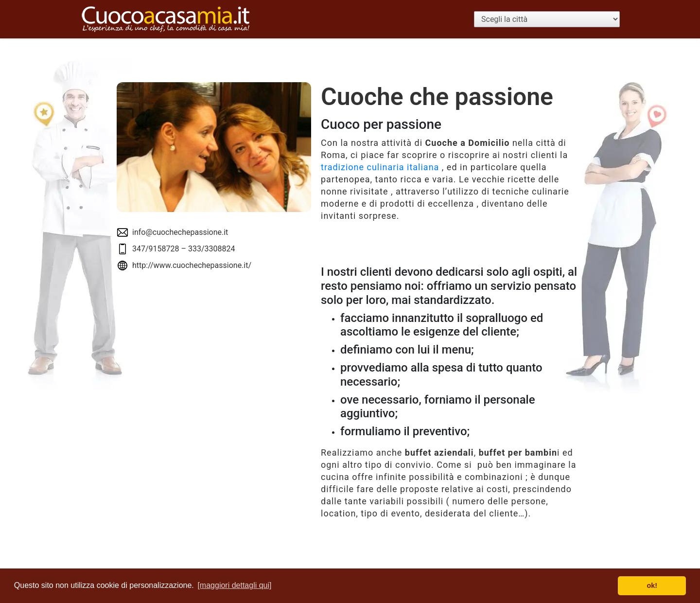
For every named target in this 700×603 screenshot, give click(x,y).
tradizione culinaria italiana (380, 167)
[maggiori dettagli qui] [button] (234, 585)
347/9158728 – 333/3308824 (184, 249)
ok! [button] (652, 585)
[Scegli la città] (547, 19)
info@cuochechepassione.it (180, 232)
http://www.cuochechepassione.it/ (192, 265)
